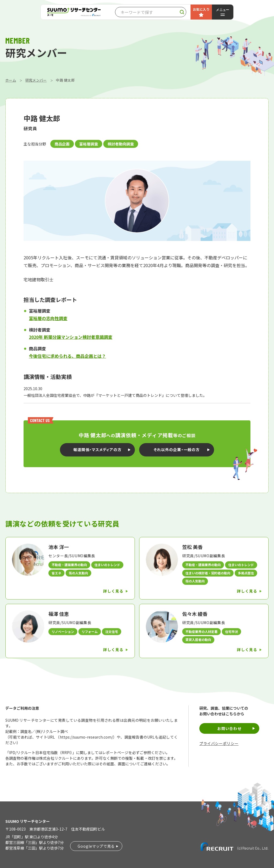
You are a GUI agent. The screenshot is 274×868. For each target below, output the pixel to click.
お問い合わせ (229, 728)
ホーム (11, 80)
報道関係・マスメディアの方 (97, 450)
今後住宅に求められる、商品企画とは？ (67, 356)
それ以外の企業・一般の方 (177, 450)
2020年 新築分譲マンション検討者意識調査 (71, 337)
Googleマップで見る (96, 846)
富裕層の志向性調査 (48, 318)
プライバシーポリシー (219, 744)
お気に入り (201, 9)
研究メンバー (36, 80)
